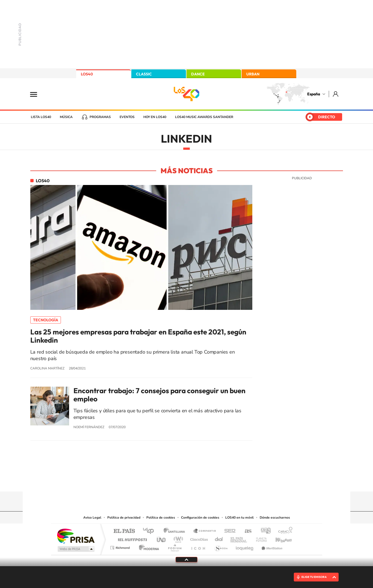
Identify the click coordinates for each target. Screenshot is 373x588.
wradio (177, 538)
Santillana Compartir (205, 531)
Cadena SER (228, 531)
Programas (100, 117)
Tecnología (46, 320)
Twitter (187, 481)
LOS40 (87, 74)
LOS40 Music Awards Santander (204, 117)
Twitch (208, 481)
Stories (219, 481)
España (314, 94)
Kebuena (279, 538)
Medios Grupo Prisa (76, 549)
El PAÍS (124, 531)
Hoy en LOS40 (155, 117)
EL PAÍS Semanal (239, 538)
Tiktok (165, 481)
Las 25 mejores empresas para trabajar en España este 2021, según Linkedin (138, 336)
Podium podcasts (174, 546)
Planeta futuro (259, 538)
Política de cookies (161, 518)
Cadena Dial (219, 538)
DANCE (198, 74)
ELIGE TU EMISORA (314, 577)
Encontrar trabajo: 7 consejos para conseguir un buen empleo (159, 395)
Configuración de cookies (200, 518)
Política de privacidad (124, 518)
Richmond (121, 546)
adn (264, 531)
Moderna (148, 546)
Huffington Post (131, 538)
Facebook (197, 481)
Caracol (284, 531)
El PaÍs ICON (198, 546)
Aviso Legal (92, 518)
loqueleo (245, 546)
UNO (162, 538)
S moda (221, 546)
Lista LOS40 (41, 117)
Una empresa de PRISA (76, 536)
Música (66, 117)
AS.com (246, 531)
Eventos (127, 117)
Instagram (154, 481)
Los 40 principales (150, 531)
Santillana (176, 531)
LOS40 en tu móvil (239, 518)
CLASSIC (144, 74)
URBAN (253, 74)
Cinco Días (198, 538)
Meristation (271, 546)
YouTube (176, 481)
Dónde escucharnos (275, 518)
